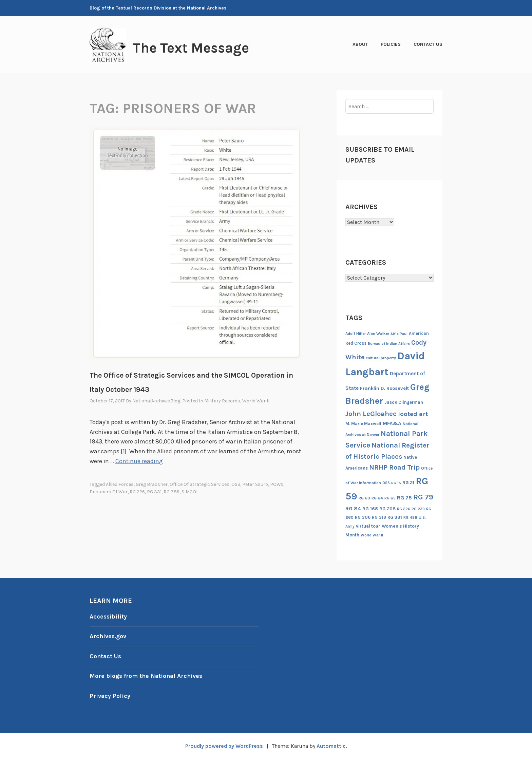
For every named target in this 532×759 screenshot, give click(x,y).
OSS (236, 484)
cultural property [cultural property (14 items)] (381, 358)
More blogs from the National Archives (147, 676)
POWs (277, 484)
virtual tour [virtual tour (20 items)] (368, 526)
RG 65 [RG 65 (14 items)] (390, 498)
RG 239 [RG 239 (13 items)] (418, 509)
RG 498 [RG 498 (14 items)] (410, 517)
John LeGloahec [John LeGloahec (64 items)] (371, 414)
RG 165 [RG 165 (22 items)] (370, 509)
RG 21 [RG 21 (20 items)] (408, 483)
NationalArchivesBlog (156, 401)
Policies (391, 44)
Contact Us (428, 44)
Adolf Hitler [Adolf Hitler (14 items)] (356, 334)
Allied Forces (120, 484)
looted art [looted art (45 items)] (413, 414)
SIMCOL (190, 492)
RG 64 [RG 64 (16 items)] (377, 498)
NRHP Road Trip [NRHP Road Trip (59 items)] (394, 467)
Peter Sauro (255, 484)
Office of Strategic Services (199, 484)
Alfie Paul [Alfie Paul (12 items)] (399, 334)
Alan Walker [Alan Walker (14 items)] (378, 334)
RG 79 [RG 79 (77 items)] (423, 497)
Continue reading (139, 461)
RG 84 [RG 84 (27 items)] (353, 509)
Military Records (222, 401)
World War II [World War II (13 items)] (372, 535)
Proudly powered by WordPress (224, 746)
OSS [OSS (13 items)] (386, 483)
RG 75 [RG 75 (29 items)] (404, 498)
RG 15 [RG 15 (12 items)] (396, 483)
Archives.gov (108, 636)
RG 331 (154, 492)
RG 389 (172, 492)
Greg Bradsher (152, 484)
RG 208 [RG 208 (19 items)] (387, 509)
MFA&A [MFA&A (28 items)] (392, 423)
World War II (256, 401)
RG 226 (137, 492)
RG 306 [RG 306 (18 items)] (363, 517)
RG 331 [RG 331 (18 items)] (395, 517)
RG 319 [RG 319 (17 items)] (379, 517)
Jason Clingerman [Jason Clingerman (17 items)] (404, 402)
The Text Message (193, 48)
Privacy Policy (110, 696)
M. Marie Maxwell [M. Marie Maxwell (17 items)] (363, 424)
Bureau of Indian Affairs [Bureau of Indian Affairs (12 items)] (389, 344)
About (360, 44)
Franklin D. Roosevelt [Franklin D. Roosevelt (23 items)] (384, 388)
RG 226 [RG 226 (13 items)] (404, 509)
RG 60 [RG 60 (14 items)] (364, 498)
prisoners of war (109, 492)
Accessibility (109, 616)
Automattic (332, 746)
